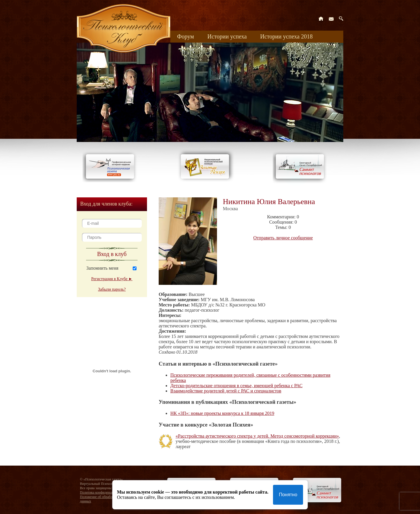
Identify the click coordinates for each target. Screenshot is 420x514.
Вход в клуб (112, 254)
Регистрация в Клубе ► (112, 279)
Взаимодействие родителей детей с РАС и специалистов (226, 391)
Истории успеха (227, 36)
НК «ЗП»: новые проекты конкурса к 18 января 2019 (222, 413)
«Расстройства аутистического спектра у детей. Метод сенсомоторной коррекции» (257, 436)
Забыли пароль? (112, 289)
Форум (185, 36)
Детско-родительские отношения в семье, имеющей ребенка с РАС (236, 386)
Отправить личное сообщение (283, 238)
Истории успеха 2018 (286, 36)
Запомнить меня (102, 268)
